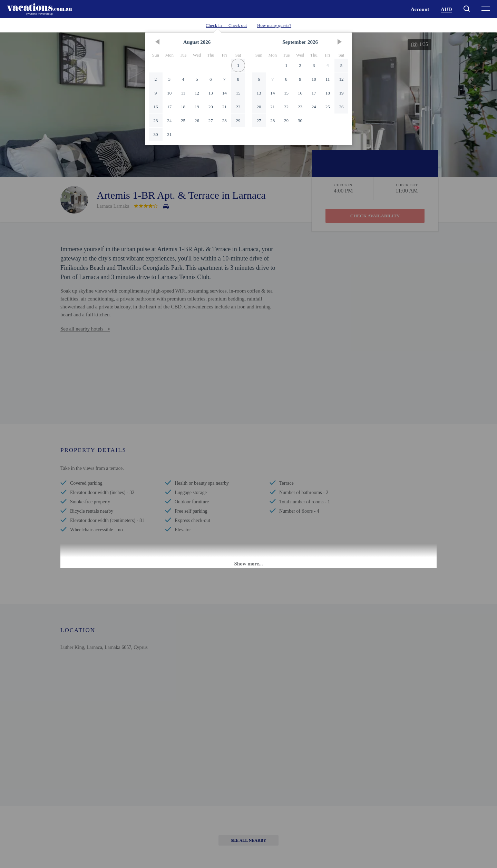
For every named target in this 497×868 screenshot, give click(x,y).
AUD (446, 9)
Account (420, 9)
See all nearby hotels (82, 329)
